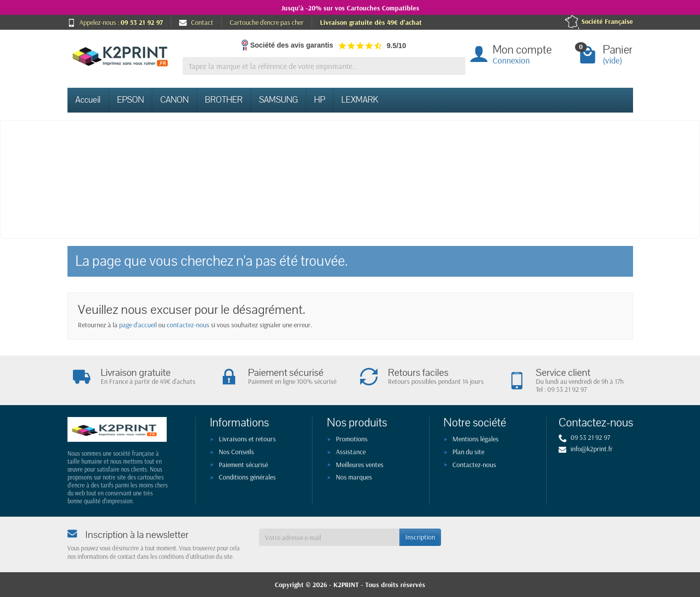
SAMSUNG (278, 100)
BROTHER (224, 100)
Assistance (351, 452)
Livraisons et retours (247, 439)
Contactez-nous (474, 465)
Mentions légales (476, 439)
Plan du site (468, 452)
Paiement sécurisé (243, 465)
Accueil (88, 100)
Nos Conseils (236, 452)
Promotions (352, 439)
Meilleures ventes (360, 465)
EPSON (130, 100)
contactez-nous (188, 325)
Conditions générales (247, 477)
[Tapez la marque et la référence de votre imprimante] (324, 66)
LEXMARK (360, 100)
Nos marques (354, 477)
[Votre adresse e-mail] (329, 537)
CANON (174, 100)
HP (319, 100)
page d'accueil (138, 325)
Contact (196, 22)
